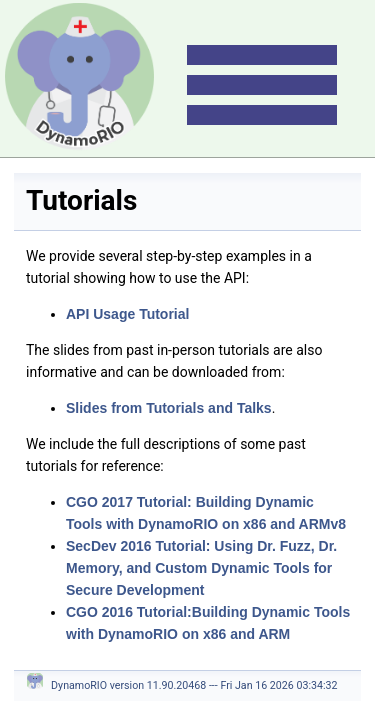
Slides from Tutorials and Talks (169, 408)
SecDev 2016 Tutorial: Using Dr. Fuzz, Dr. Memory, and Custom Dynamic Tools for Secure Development (201, 568)
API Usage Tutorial (127, 314)
